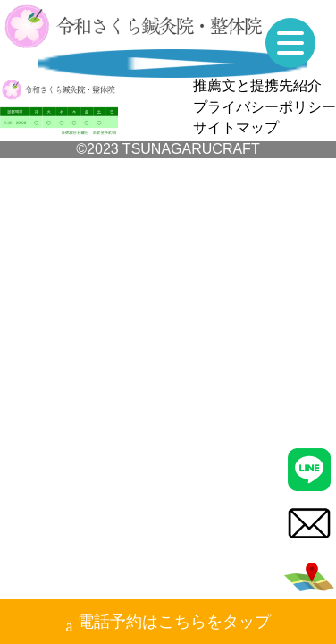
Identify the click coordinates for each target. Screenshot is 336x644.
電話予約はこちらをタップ (168, 624)
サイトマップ (236, 127)
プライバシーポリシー (265, 107)
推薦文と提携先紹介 (257, 85)
